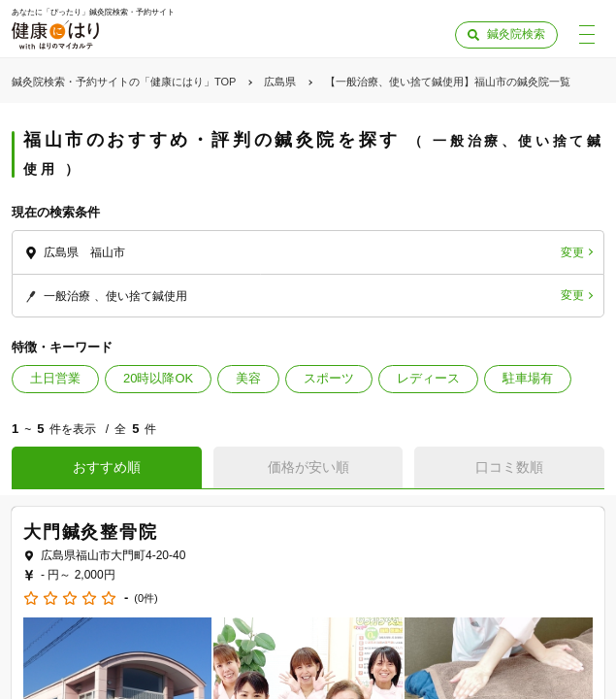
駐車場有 (528, 378)
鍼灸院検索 (516, 34)
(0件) (146, 599)
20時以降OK (158, 378)
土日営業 (55, 378)
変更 (572, 252)
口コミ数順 (509, 467)
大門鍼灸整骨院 (91, 532)
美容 (248, 378)
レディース (428, 378)
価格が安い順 (308, 467)
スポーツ (329, 378)
